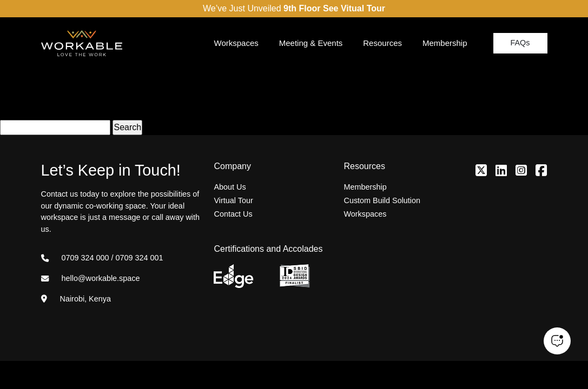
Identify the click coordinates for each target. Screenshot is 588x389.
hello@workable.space (91, 278)
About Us (230, 187)
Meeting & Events (311, 43)
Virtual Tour (233, 200)
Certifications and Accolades (268, 249)
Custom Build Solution (382, 200)
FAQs (520, 43)
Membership (445, 43)
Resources (382, 43)
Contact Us (233, 214)
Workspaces (236, 43)
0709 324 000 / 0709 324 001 (102, 258)
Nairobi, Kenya (76, 299)
